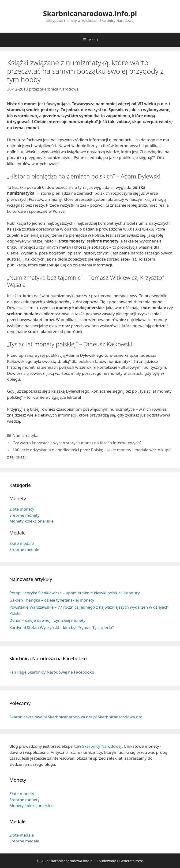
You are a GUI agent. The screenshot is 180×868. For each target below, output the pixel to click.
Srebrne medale (24, 549)
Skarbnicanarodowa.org (120, 717)
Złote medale (22, 543)
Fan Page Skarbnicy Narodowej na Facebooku (52, 672)
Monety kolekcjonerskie (32, 521)
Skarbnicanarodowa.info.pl (90, 13)
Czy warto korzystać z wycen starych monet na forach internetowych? (77, 443)
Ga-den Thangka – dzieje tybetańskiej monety (52, 600)
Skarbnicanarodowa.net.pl (72, 717)
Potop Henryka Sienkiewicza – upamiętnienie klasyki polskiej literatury (75, 593)
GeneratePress (131, 861)
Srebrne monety (24, 515)
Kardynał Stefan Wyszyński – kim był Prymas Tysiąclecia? (62, 627)
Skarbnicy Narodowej (102, 746)
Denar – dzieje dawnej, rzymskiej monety (47, 620)
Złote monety (22, 509)
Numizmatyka (25, 435)
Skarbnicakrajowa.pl (28, 717)
